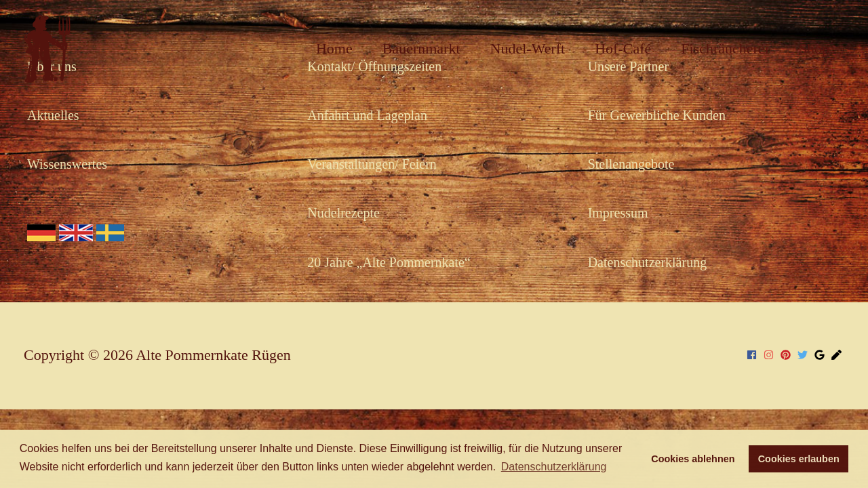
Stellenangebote (631, 164)
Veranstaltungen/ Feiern (372, 164)
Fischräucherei (725, 48)
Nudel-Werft (528, 48)
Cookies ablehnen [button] (693, 459)
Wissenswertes (67, 164)
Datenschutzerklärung (647, 262)
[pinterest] (787, 355)
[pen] (838, 355)
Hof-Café (623, 48)
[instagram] (770, 355)
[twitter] (804, 355)
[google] (821, 355)
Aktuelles (53, 115)
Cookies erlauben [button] (799, 459)
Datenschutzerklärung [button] (554, 467)
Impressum (618, 213)
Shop (814, 48)
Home (334, 48)
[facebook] (753, 355)
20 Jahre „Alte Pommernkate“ (389, 262)
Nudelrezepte (343, 213)
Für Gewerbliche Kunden (657, 115)
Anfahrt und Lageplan (367, 115)
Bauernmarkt (421, 48)
